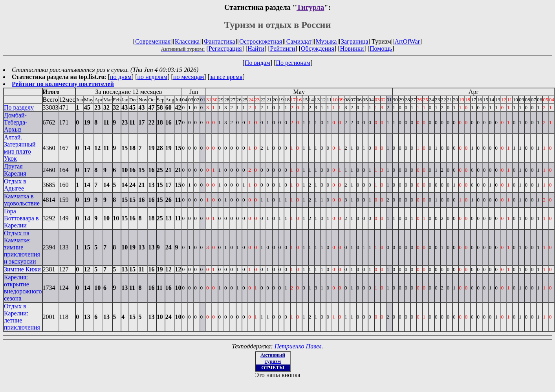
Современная (153, 41)
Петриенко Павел (298, 346)
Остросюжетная (261, 41)
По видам (257, 63)
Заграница (355, 41)
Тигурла (310, 7)
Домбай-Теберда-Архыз (16, 122)
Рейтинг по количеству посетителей (63, 84)
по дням (121, 77)
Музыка (326, 41)
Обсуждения (318, 49)
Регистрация (225, 49)
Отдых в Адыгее (15, 185)
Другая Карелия (15, 170)
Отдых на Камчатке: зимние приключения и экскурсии (22, 247)
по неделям (153, 77)
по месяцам (189, 77)
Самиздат (299, 41)
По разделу (19, 107)
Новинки (352, 49)
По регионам (293, 63)
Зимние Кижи (22, 269)
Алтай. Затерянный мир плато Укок (20, 148)
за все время (226, 77)
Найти (256, 49)
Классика (187, 41)
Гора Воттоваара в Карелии (21, 218)
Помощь (381, 49)
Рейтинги (283, 49)
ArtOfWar (407, 41)
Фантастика (220, 41)
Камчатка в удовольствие (22, 200)
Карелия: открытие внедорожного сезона (23, 288)
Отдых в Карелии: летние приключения (22, 317)
